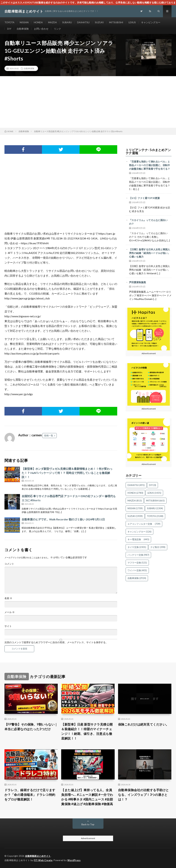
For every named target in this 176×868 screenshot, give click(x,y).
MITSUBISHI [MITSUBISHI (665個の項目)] (155, 501)
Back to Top (88, 824)
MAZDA (53, 22)
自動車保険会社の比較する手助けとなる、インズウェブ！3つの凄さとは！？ (144, 795)
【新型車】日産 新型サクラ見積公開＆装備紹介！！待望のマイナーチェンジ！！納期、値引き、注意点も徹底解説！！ (87, 731)
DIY (9, 29)
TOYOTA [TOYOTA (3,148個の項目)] (155, 516)
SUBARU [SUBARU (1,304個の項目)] (155, 508)
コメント (9, 564)
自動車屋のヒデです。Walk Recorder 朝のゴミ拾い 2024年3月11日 (63, 519)
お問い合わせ (41, 29)
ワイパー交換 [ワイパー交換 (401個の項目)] (137, 570)
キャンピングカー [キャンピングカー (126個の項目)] (139, 532)
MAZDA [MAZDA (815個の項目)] (135, 501)
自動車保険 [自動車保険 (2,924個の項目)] (137, 578)
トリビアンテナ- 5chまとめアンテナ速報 (148, 151)
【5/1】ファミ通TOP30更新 (144, 198)
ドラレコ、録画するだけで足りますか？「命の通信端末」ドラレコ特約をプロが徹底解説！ (30, 795)
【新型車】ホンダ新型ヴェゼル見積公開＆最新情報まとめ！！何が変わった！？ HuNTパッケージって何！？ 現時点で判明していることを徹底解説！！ (67, 473)
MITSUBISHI (116, 22)
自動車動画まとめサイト (38, 856)
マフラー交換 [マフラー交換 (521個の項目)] (137, 563)
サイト (8, 626)
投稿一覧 (49, 435)
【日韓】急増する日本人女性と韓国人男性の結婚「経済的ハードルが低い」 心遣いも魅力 (150, 253)
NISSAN (24, 22)
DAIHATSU (83, 22)
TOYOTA (9, 22)
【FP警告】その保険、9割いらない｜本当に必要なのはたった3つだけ (31, 727)
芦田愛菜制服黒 (137, 282)
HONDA (38, 22)
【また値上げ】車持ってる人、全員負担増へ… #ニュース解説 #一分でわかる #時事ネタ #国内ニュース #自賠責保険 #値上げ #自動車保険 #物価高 (87, 797)
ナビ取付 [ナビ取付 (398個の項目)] (158, 547)
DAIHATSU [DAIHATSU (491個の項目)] (136, 485)
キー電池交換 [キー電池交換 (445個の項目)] (138, 539)
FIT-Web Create (43, 860)
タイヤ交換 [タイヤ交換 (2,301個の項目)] (137, 547)
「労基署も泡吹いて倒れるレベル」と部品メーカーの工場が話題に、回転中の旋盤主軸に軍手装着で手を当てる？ (150, 165)
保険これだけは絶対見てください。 (144, 724)
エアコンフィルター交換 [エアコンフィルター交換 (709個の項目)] (144, 524)
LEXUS (132, 22)
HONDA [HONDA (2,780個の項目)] (135, 493)
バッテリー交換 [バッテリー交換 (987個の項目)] (138, 555)
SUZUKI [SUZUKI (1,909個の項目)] (135, 516)
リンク (57, 29)
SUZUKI (99, 22)
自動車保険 (23, 29)
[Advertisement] (88, 102)
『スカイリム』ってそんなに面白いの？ (148, 222)
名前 (8, 598)
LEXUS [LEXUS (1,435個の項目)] (154, 493)
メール (10, 612)
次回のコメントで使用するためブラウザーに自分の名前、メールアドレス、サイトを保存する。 (56, 642)
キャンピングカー (151, 22)
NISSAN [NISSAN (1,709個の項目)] (135, 508)
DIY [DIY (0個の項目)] (153, 485)
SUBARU (67, 22)
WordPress (74, 860)
